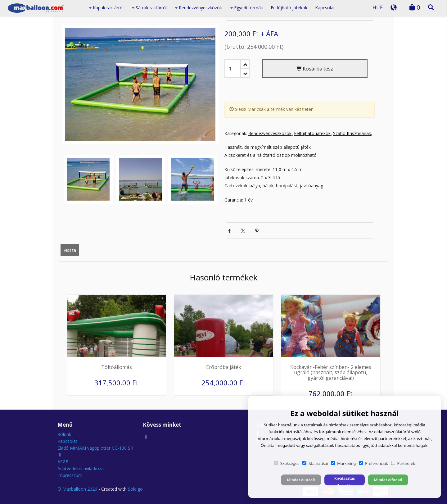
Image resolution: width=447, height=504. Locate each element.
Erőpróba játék (224, 367)
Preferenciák (373, 463)
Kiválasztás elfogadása (345, 481)
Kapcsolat (325, 8)
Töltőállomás (117, 367)
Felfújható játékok (289, 8)
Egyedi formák (247, 8)
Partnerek (403, 463)
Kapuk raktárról (106, 8)
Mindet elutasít (301, 480)
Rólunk (64, 434)
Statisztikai (315, 463)
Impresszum (70, 475)
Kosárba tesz (315, 69)
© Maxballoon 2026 (77, 489)
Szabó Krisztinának (352, 133)
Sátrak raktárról (149, 8)
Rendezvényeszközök (199, 8)
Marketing (343, 463)
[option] (140, 84)
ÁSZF (63, 462)
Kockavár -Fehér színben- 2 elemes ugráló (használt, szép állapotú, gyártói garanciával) (331, 372)
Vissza (70, 250)
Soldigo (135, 489)
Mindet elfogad (388, 480)
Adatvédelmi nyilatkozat (81, 468)
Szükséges (287, 463)
